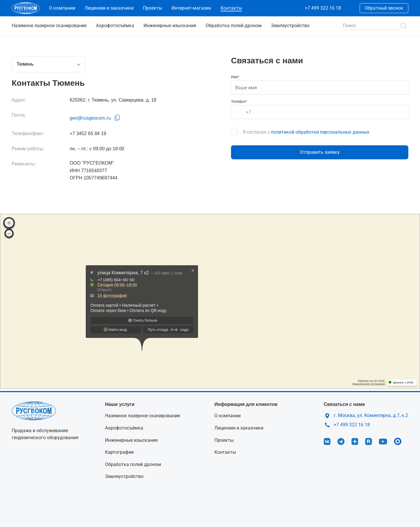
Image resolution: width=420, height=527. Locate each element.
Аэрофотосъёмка (115, 26)
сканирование (49, 26)
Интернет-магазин (191, 8)
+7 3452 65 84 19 (88, 134)
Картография (119, 452)
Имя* (235, 77)
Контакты (231, 8)
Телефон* (239, 102)
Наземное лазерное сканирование (142, 416)
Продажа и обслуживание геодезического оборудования (45, 434)
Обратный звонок (384, 8)
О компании (62, 8)
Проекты (153, 8)
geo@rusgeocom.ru (90, 118)
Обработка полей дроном (234, 26)
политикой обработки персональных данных (320, 132)
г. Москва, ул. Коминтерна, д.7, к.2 (371, 415)
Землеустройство (290, 26)
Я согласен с (306, 132)
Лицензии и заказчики (109, 8)
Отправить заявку (320, 152)
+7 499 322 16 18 (323, 8)
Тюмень (48, 65)
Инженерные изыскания (170, 26)
